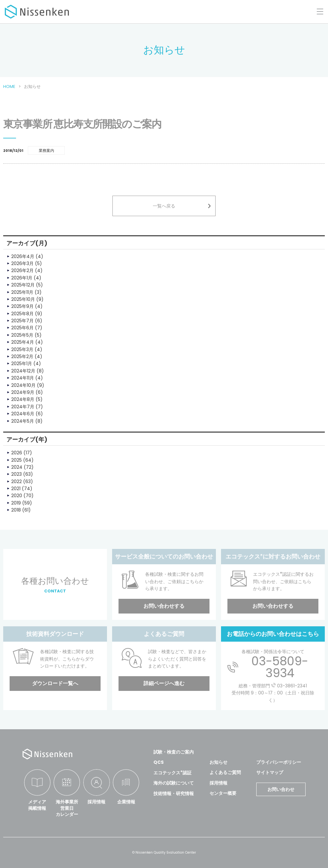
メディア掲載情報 (37, 805)
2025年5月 (22, 335)
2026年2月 (22, 270)
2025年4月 (23, 342)
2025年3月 (22, 349)
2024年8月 (23, 399)
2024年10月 (23, 385)
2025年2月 (22, 356)
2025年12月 (23, 285)
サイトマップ (270, 772)
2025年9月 (22, 306)
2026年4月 (23, 256)
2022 (16, 481)
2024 (17, 467)
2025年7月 (22, 321)
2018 (16, 510)
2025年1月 (22, 364)
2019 (16, 503)
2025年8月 (22, 314)
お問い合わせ (281, 789)
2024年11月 (23, 378)
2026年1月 (22, 278)
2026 (17, 453)
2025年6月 (22, 328)
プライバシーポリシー (279, 762)
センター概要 (223, 793)
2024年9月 (23, 392)
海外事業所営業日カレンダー (67, 808)
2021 (16, 489)
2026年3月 (22, 263)
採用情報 (96, 802)
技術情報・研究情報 (174, 794)
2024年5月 (23, 421)
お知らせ (218, 762)
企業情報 (126, 802)
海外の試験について (174, 783)
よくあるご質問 (225, 772)
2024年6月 (23, 414)
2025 (16, 460)
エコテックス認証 (172, 773)
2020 (17, 496)
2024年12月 (23, 371)
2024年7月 (23, 407)
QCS (159, 762)
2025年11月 (22, 292)
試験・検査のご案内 (174, 752)
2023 (16, 474)
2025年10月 (23, 299)
